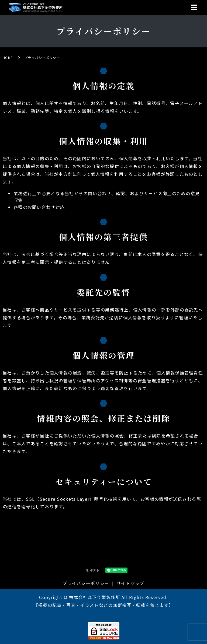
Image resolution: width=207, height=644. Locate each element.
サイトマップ (130, 583)
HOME (8, 57)
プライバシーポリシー (86, 583)
